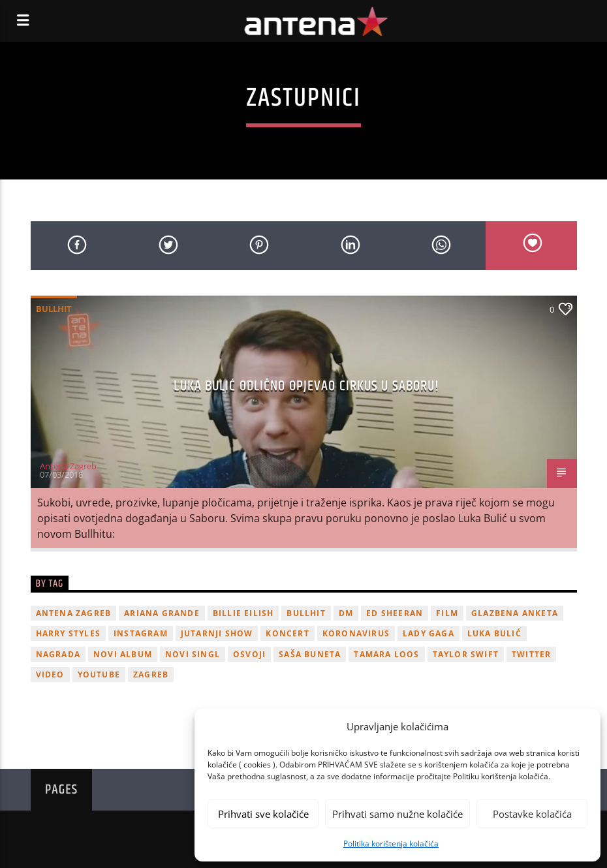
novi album (123, 654)
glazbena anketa (515, 613)
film (447, 613)
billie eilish (243, 613)
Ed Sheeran (395, 613)
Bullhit (54, 309)
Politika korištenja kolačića (391, 844)
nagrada (58, 654)
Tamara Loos (386, 654)
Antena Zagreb (68, 466)
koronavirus (356, 633)
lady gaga (428, 633)
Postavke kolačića (532, 814)
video (50, 674)
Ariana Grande (162, 613)
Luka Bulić (494, 633)
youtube (99, 674)
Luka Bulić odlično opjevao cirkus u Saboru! (306, 386)
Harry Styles (68, 633)
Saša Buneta (310, 654)
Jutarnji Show (217, 633)
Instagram (141, 633)
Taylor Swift (466, 654)
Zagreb (151, 674)
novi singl (193, 654)
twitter (531, 654)
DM (346, 613)
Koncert (287, 633)
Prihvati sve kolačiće (263, 814)
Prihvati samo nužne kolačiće (397, 814)
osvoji (249, 654)
